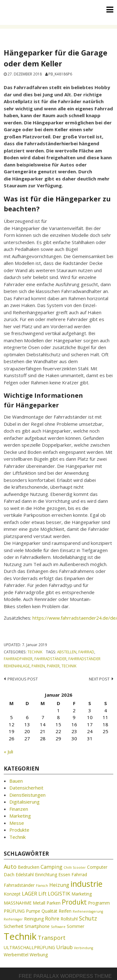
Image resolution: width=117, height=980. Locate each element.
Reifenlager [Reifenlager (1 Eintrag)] (13, 919)
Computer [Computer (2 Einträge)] (97, 867)
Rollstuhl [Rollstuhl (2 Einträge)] (69, 919)
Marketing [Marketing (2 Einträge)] (82, 894)
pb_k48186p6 (60, 74)
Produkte (19, 830)
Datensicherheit (26, 788)
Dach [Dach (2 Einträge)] (9, 874)
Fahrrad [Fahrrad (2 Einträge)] (79, 874)
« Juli (8, 752)
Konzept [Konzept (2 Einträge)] (12, 894)
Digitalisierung (24, 802)
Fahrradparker (18, 659)
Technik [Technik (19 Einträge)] (20, 936)
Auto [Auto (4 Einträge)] (10, 867)
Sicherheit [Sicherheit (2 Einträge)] (14, 926)
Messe (17, 823)
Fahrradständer (50, 659)
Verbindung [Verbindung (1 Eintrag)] (83, 948)
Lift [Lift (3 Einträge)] (42, 894)
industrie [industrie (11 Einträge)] (86, 884)
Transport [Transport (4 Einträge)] (52, 938)
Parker (53, 666)
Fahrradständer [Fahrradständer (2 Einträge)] (19, 885)
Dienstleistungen (27, 795)
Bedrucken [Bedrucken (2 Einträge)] (29, 867)
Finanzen (19, 809)
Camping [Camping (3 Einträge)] (51, 867)
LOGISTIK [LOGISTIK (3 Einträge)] (59, 894)
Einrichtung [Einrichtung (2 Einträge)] (46, 874)
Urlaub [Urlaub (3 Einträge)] (64, 947)
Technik (35, 652)
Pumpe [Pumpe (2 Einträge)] (33, 911)
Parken (38, 666)
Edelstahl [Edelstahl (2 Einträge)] (25, 874)
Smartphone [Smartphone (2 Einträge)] (37, 926)
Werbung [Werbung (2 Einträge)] (39, 955)
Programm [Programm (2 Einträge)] (99, 903)
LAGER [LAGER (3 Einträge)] (29, 894)
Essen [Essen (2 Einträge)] (64, 874)
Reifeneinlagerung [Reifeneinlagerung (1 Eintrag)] (88, 911)
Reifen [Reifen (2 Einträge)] (65, 911)
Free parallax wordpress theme (65, 976)
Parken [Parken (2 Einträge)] (54, 903)
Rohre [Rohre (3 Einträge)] (52, 919)
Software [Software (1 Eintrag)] (58, 927)
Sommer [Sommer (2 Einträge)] (76, 926)
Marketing (20, 816)
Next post (99, 679)
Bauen (16, 781)
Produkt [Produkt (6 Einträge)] (74, 902)
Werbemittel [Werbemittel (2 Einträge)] (16, 955)
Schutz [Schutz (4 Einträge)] (88, 918)
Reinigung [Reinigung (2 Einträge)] (34, 919)
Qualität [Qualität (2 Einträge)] (49, 911)
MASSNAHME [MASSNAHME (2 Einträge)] (18, 903)
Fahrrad (86, 652)
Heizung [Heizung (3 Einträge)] (59, 885)
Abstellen (67, 652)
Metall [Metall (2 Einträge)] (39, 903)
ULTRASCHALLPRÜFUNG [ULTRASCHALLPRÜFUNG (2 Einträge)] (29, 947)
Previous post (23, 679)
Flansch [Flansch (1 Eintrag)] (42, 886)
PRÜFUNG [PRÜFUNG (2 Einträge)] (14, 911)
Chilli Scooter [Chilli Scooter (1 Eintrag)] (75, 867)
